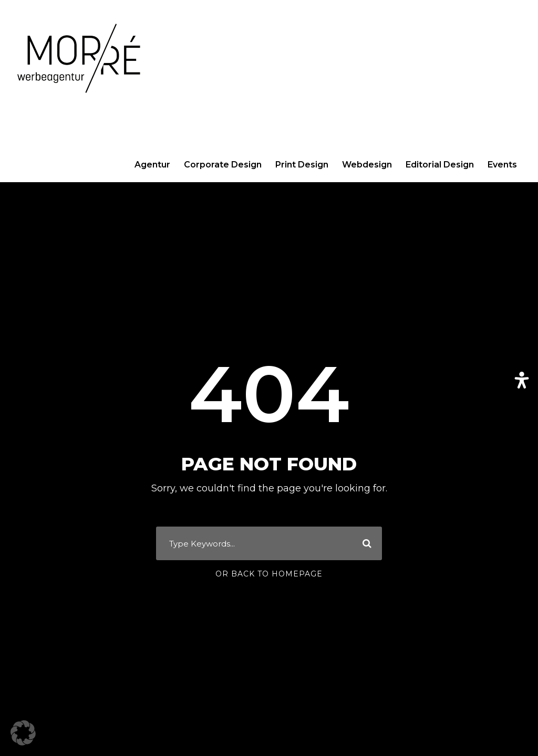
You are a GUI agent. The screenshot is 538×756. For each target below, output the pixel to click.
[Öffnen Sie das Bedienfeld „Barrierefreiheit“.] (522, 380)
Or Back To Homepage (269, 574)
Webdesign (367, 165)
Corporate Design (223, 165)
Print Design (302, 165)
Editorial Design (440, 165)
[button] (23, 733)
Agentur (152, 165)
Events (502, 165)
